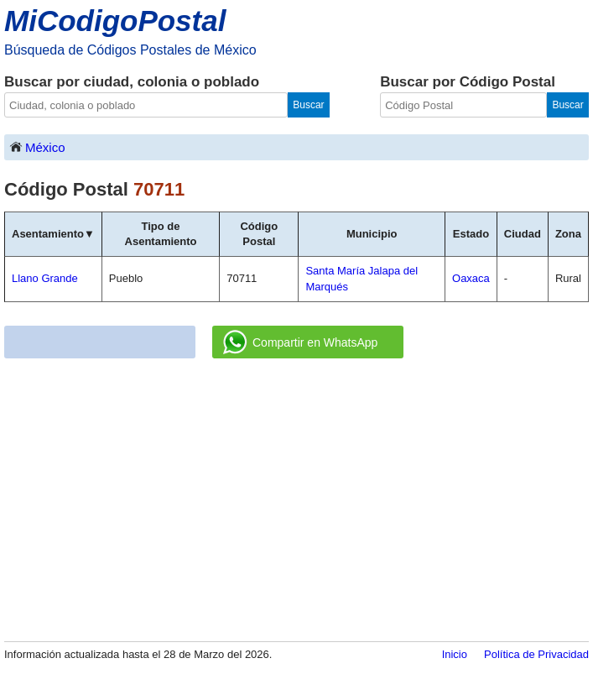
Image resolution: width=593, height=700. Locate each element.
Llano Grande (45, 278)
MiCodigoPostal (115, 21)
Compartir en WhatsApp (300, 342)
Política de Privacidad (536, 654)
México (37, 146)
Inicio (455, 654)
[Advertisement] (296, 501)
